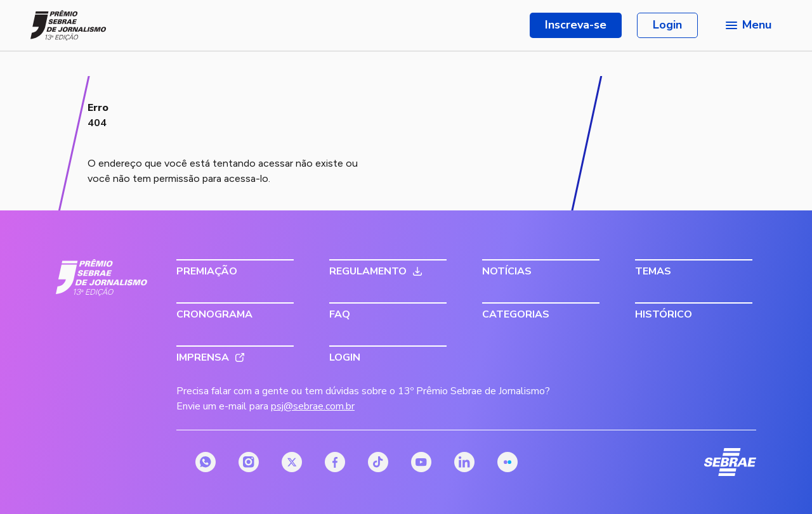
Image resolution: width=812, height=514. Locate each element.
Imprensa (203, 357)
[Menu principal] (747, 25)
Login (667, 25)
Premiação (207, 271)
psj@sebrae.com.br (313, 406)
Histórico (664, 314)
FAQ (340, 314)
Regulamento (368, 271)
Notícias (507, 271)
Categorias (516, 314)
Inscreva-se (576, 25)
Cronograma (214, 314)
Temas (653, 271)
